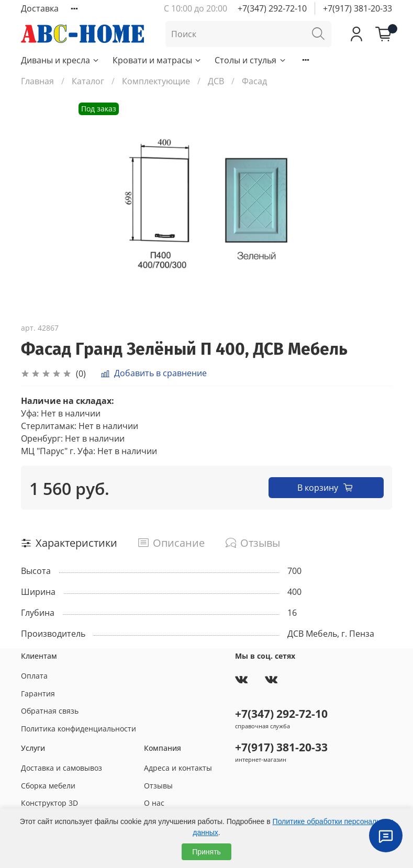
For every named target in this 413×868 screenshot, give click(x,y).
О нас (154, 803)
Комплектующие (156, 81)
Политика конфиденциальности (79, 729)
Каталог (88, 81)
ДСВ (216, 81)
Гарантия (38, 694)
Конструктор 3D (49, 803)
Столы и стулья (250, 60)
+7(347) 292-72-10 (272, 8)
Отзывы (158, 786)
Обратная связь (50, 711)
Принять (206, 852)
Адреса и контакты (178, 768)
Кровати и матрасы (157, 60)
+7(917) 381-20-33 (358, 8)
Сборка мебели (48, 786)
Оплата (34, 676)
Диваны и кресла (60, 60)
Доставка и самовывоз (62, 768)
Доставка (40, 8)
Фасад (254, 81)
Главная (37, 81)
